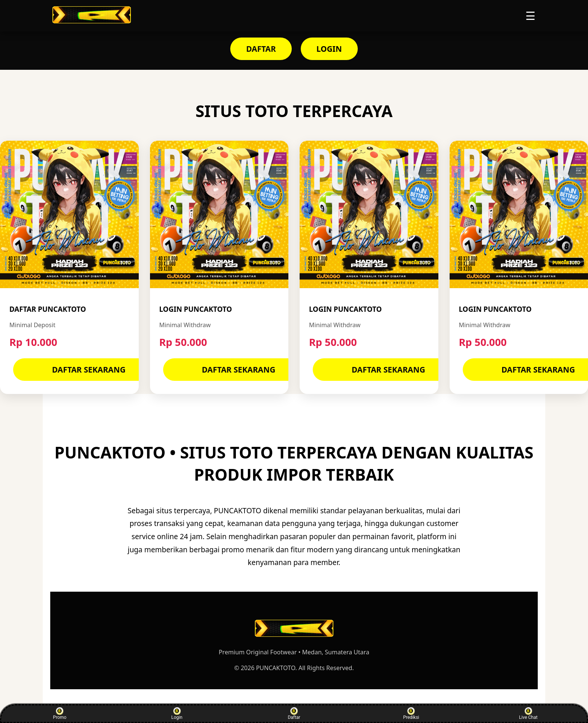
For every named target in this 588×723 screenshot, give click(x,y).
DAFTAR (261, 49)
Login (177, 714)
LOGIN (329, 49)
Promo (60, 714)
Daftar (294, 714)
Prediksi (411, 714)
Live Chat (528, 714)
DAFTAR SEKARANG (89, 370)
